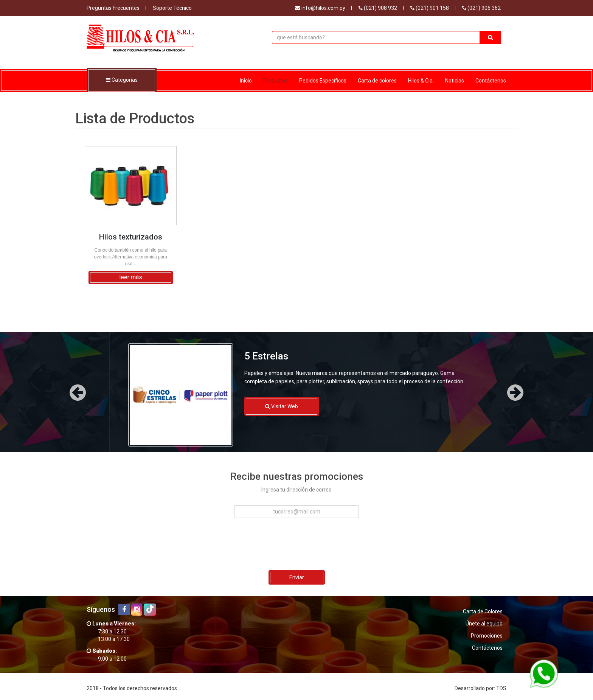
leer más (131, 277)
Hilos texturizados (131, 237)
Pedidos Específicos (323, 81)
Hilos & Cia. (421, 81)
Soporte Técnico (172, 8)
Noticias (455, 81)
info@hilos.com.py (320, 8)
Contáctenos (491, 81)
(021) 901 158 (430, 8)
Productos (276, 81)
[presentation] (295, 544)
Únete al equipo (484, 624)
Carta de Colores (483, 611)
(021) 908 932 (378, 8)
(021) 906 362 (481, 8)
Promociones (487, 636)
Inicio (246, 81)
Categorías (122, 80)
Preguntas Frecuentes (113, 8)
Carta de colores (377, 81)
